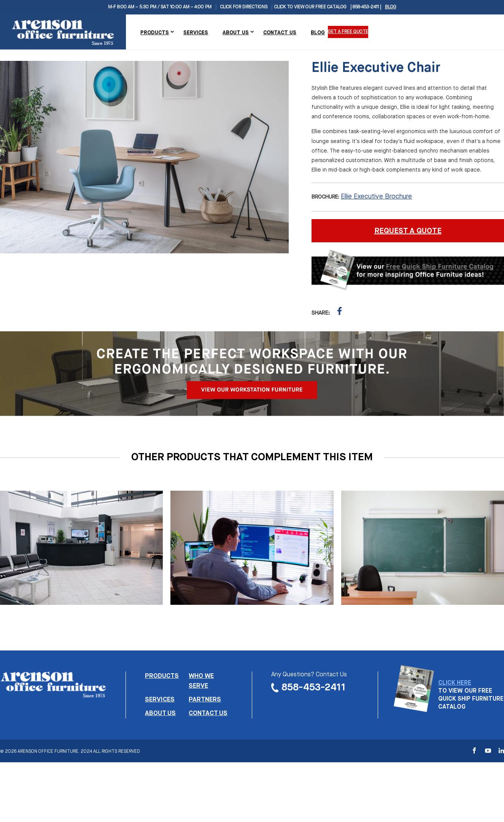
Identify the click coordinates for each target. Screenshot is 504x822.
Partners (205, 700)
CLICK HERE (455, 683)
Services (196, 33)
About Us (236, 33)
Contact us (208, 713)
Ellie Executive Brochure (376, 197)
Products (155, 33)
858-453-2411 (314, 688)
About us (160, 713)
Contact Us (280, 33)
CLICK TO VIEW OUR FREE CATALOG (310, 7)
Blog (391, 7)
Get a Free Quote (348, 32)
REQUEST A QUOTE (408, 231)
